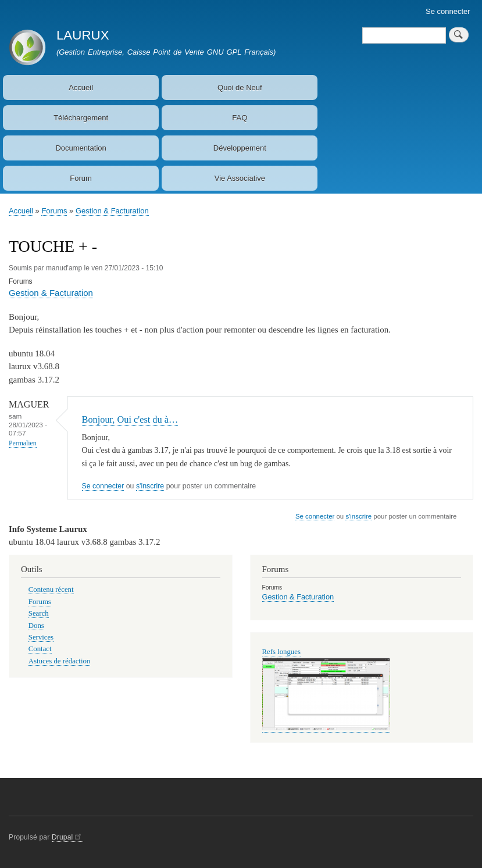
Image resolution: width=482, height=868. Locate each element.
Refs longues (281, 652)
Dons (36, 626)
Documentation (81, 148)
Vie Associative (240, 178)
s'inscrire (150, 486)
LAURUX (83, 35)
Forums (54, 211)
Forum (81, 178)
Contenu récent (51, 590)
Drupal (67, 837)
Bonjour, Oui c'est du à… (130, 419)
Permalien (23, 443)
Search (39, 613)
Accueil (81, 87)
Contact (40, 649)
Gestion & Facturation (112, 211)
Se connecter (448, 11)
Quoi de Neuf (240, 87)
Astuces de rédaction (59, 661)
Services (41, 637)
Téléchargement (81, 118)
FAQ (240, 118)
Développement (240, 148)
